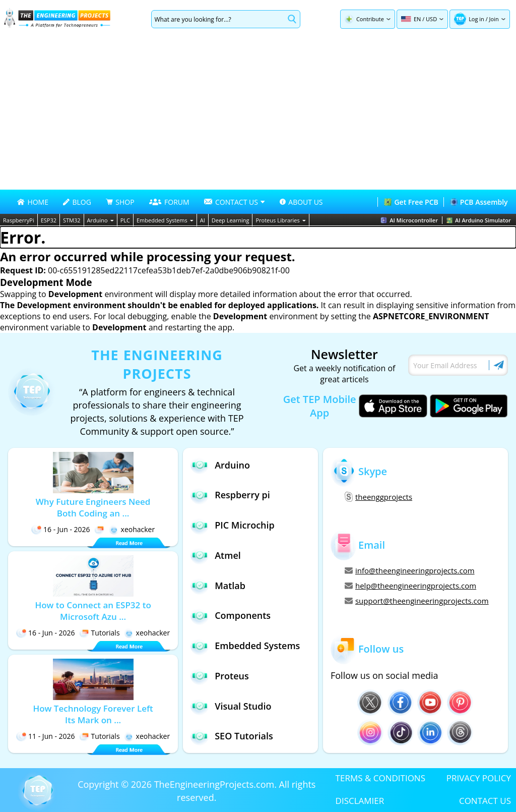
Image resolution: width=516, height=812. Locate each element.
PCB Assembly (479, 202)
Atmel (216, 555)
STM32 (72, 220)
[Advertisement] (258, 114)
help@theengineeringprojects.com (410, 586)
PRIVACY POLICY (479, 778)
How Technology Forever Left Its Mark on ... (93, 714)
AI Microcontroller (409, 220)
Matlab (218, 585)
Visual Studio (231, 706)
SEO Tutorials (232, 736)
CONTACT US (485, 801)
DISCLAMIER (360, 801)
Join (494, 19)
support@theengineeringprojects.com (417, 601)
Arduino (101, 220)
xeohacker (132, 529)
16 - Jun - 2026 (61, 529)
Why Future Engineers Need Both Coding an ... (93, 507)
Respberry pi (230, 495)
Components (231, 616)
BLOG (77, 202)
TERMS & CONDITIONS (380, 778)
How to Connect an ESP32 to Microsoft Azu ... (93, 611)
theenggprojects (378, 497)
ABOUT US (301, 202)
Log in (476, 19)
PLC (125, 220)
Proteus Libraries (280, 220)
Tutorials (100, 633)
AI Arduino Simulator (479, 220)
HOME (33, 202)
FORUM (169, 202)
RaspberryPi (19, 220)
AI (203, 220)
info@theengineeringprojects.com (410, 570)
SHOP (120, 202)
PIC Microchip (233, 525)
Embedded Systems (165, 220)
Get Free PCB (411, 202)
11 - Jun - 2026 (46, 736)
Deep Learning (231, 220)
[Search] (218, 19)
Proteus (220, 676)
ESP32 (49, 220)
